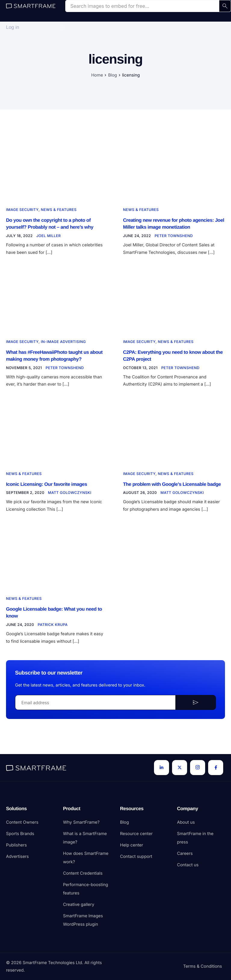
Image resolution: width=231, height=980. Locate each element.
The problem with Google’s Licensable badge (172, 487)
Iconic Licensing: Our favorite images (46, 487)
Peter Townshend (174, 237)
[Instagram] (198, 768)
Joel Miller (49, 237)
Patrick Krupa (53, 630)
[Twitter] (180, 768)
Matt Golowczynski (69, 496)
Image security (22, 210)
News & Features (59, 210)
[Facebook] (216, 768)
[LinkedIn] (162, 768)
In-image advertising (63, 343)
